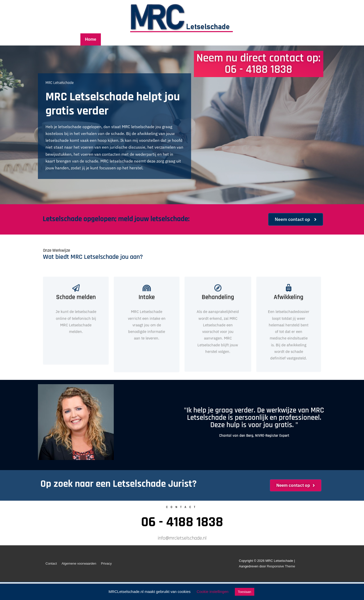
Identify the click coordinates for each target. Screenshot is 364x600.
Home (90, 39)
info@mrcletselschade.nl (182, 538)
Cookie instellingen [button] (213, 592)
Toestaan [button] (245, 592)
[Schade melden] (76, 314)
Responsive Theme (281, 566)
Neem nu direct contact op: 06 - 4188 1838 (258, 64)
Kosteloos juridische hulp (134, 39)
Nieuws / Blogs (240, 39)
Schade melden (76, 324)
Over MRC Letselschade (193, 39)
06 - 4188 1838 (182, 522)
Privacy (106, 563)
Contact (272, 39)
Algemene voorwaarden (79, 563)
